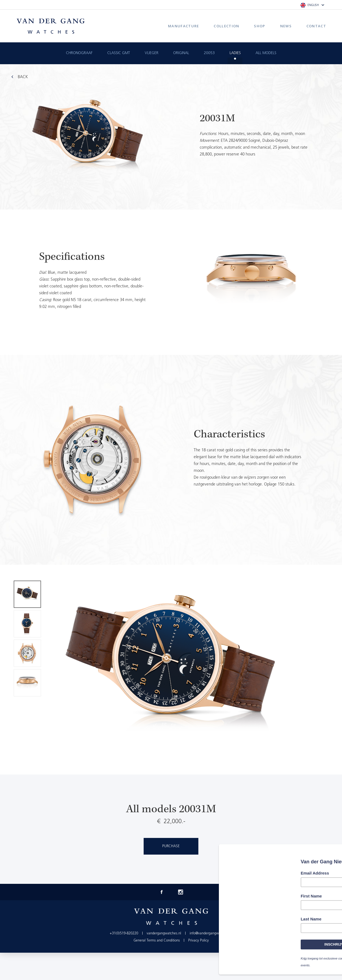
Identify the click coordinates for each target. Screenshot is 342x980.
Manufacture (183, 26)
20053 (209, 53)
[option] (171, 282)
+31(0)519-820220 (124, 933)
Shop (260, 26)
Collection (226, 26)
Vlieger (152, 53)
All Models (266, 53)
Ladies (235, 53)
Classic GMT (119, 53)
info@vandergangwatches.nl (211, 933)
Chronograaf (79, 53)
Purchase (171, 846)
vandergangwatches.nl (164, 933)
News (286, 26)
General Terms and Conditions (157, 941)
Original (181, 53)
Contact (316, 26)
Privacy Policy (198, 941)
